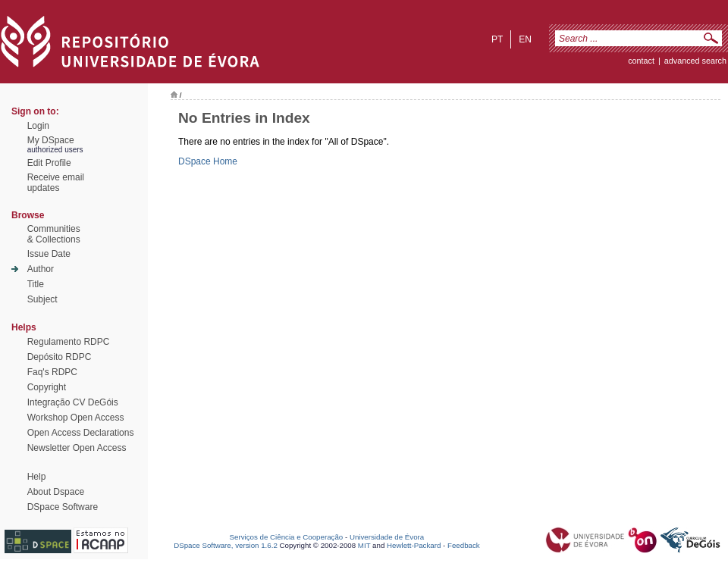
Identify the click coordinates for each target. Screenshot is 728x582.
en (525, 39)
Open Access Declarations (81, 433)
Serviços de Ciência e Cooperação (287, 537)
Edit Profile (49, 163)
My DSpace (51, 140)
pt (497, 39)
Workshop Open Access (76, 418)
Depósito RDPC (60, 357)
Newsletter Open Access (77, 448)
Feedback (464, 545)
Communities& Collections (54, 234)
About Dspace (56, 492)
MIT (364, 545)
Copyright (47, 387)
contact (641, 61)
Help (37, 477)
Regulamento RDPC (69, 342)
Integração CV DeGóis (73, 402)
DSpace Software (63, 507)
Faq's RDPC (52, 372)
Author (41, 269)
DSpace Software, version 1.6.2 (226, 545)
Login (38, 126)
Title (36, 284)
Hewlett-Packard (414, 545)
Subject (42, 299)
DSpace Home (208, 161)
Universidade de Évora (387, 537)
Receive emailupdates (56, 183)
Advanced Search (695, 61)
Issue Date (49, 254)
